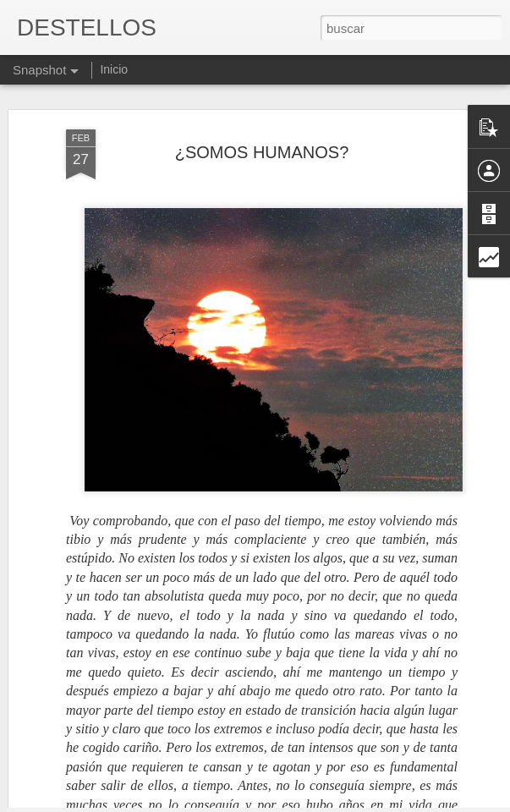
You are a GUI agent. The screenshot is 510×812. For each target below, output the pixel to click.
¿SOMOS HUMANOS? (262, 106)
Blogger (321, 803)
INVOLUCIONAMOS (108, 760)
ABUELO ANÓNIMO (309, 751)
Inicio (114, 69)
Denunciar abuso (377, 803)
